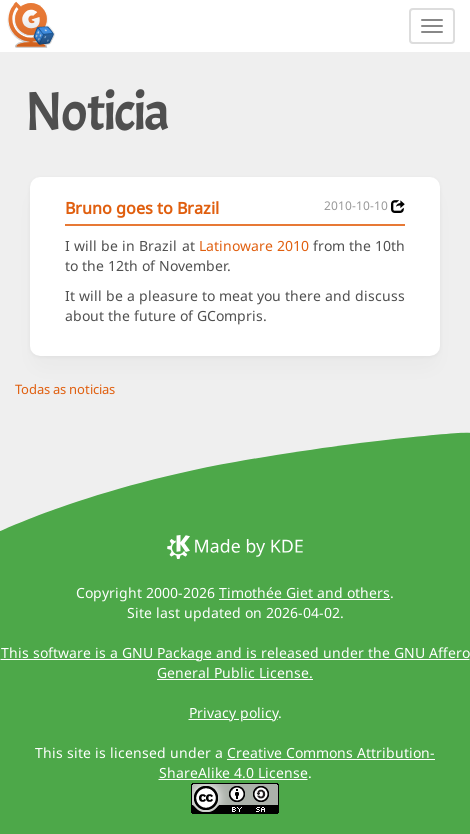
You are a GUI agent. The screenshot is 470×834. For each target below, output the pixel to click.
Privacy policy (233, 712)
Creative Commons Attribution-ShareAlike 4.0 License (297, 762)
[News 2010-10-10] (398, 206)
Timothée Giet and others (304, 592)
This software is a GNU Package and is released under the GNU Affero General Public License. (235, 662)
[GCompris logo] (43, 24)
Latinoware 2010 (254, 245)
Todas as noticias (65, 389)
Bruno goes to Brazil (142, 208)
